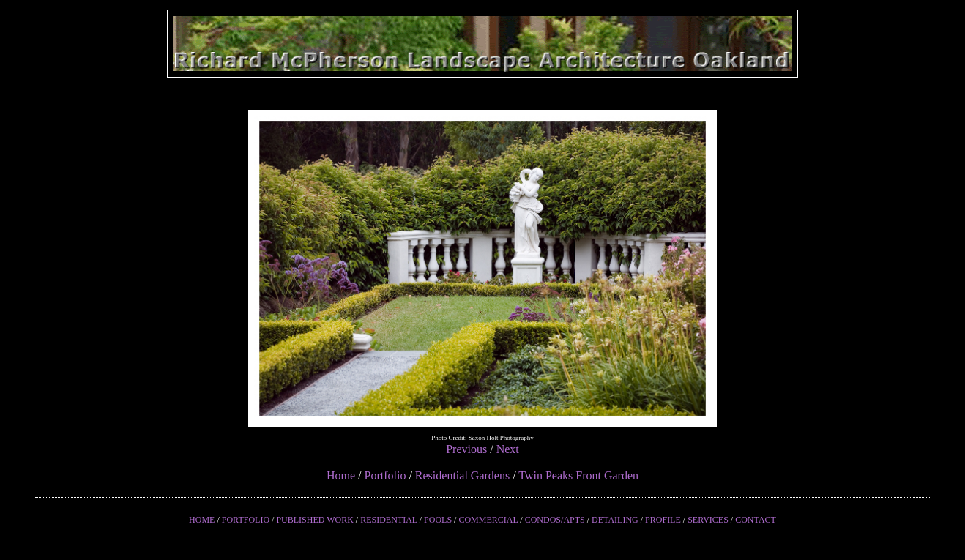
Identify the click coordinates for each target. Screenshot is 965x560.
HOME (202, 520)
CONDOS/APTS (555, 520)
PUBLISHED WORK (314, 520)
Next (508, 449)
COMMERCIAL (488, 520)
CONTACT (756, 520)
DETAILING (615, 520)
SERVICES (708, 520)
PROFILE (663, 520)
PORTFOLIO (246, 520)
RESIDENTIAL (389, 520)
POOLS (438, 520)
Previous (466, 449)
